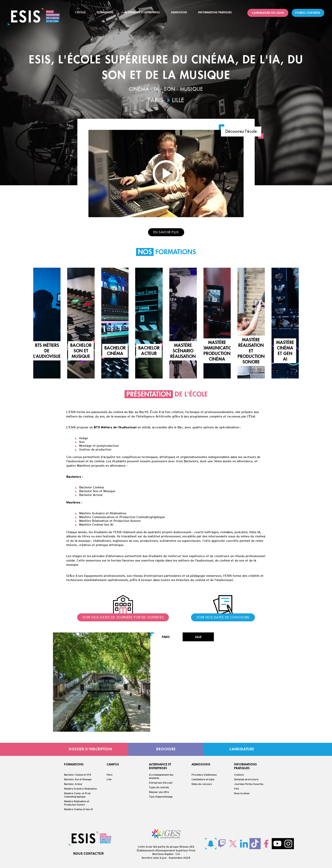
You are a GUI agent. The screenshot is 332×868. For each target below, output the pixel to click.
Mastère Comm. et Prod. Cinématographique (77, 795)
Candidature (179, 725)
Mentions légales (163, 854)
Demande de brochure (246, 779)
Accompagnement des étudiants (161, 776)
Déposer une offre (159, 792)
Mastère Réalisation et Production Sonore (77, 803)
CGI (178, 854)
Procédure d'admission (204, 775)
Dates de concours (202, 784)
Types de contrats (159, 787)
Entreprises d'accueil (161, 783)
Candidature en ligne (203, 779)
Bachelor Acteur (73, 784)
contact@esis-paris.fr (181, 694)
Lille (178, 100)
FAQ (236, 789)
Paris (156, 100)
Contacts (239, 775)
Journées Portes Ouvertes (249, 784)
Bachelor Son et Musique (78, 779)
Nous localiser (242, 793)
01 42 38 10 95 (177, 700)
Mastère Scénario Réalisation (80, 789)
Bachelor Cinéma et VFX (78, 775)
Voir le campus (225, 725)
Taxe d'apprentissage (161, 797)
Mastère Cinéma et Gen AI (78, 809)
